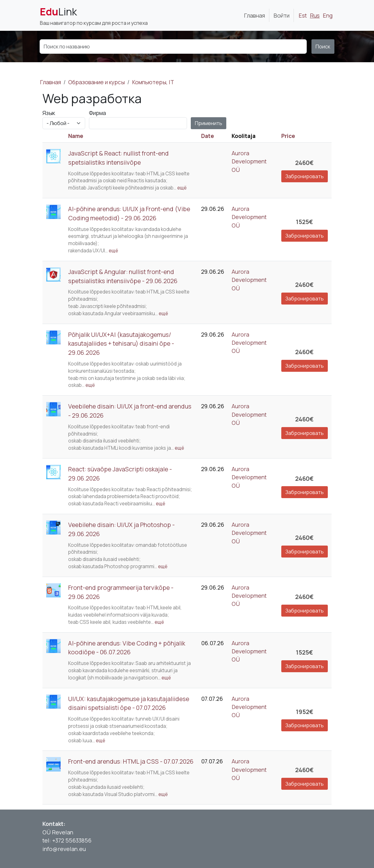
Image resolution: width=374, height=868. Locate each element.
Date (208, 136)
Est (303, 15)
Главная (254, 15)
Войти (281, 15)
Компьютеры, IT (153, 82)
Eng (328, 15)
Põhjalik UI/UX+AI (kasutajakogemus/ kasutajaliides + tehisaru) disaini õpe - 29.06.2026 (121, 344)
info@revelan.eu (64, 849)
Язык (49, 113)
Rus (315, 15)
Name (76, 136)
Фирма (97, 113)
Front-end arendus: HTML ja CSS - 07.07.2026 (131, 761)
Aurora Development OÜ (249, 161)
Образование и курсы (96, 82)
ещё (182, 188)
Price (288, 136)
